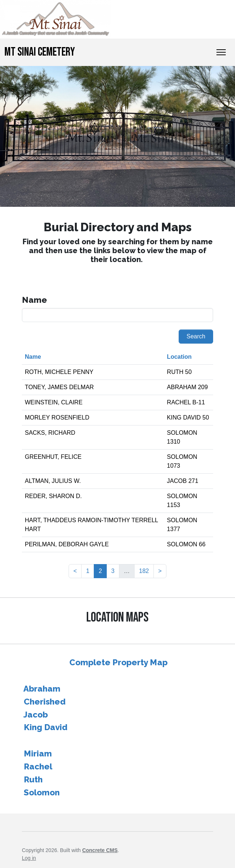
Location (179, 357)
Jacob (36, 715)
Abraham (42, 689)
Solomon (42, 792)
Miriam (38, 753)
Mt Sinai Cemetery (40, 52)
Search (196, 336)
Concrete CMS (100, 850)
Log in (29, 858)
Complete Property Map (118, 662)
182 (144, 571)
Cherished (45, 702)
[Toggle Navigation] (221, 52)
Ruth (33, 779)
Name (33, 357)
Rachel (38, 766)
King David (46, 727)
